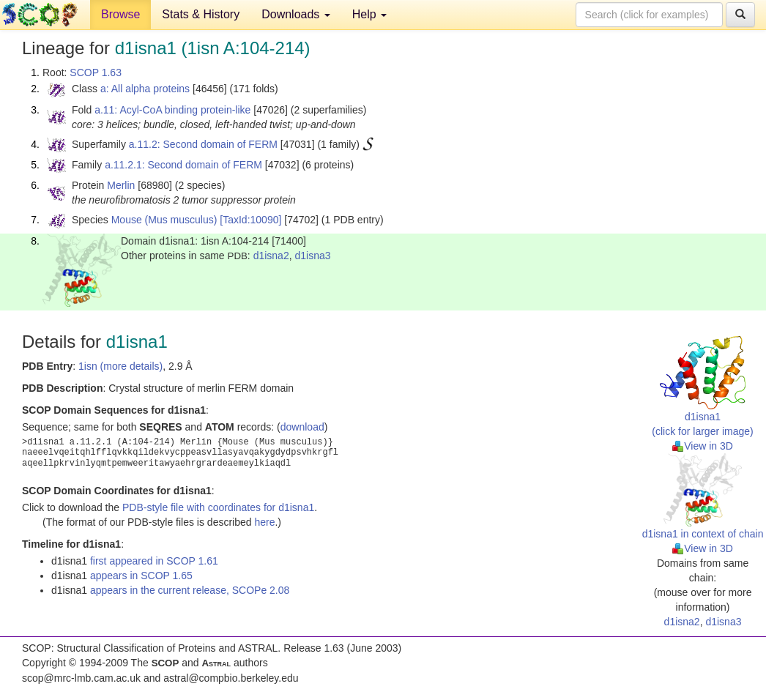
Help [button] (369, 14)
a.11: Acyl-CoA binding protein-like (172, 110)
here (264, 522)
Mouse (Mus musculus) (164, 220)
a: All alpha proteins (145, 89)
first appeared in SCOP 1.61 (154, 561)
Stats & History (201, 14)
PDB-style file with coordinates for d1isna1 (218, 507)
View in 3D (703, 446)
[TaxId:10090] (250, 220)
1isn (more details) (120, 366)
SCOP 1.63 (96, 72)
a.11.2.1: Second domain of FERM (183, 165)
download (302, 427)
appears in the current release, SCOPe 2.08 (190, 590)
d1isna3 (312, 256)
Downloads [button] (296, 14)
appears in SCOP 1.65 (141, 576)
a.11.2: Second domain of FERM (203, 144)
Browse (120, 14)
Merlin (121, 185)
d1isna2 (271, 256)
